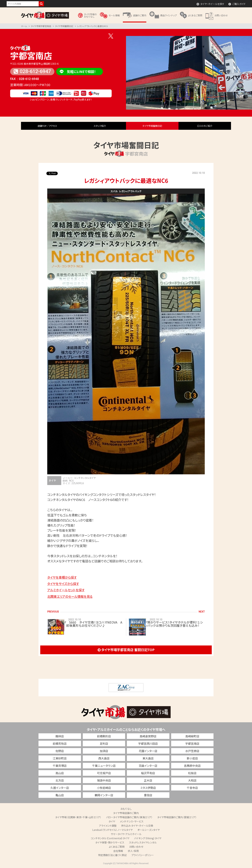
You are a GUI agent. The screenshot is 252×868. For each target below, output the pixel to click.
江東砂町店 (60, 758)
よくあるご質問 (117, 847)
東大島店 (148, 758)
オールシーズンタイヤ (149, 830)
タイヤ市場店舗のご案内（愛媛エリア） (177, 817)
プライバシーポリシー (143, 855)
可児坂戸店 (104, 773)
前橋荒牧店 (60, 743)
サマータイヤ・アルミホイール (126, 834)
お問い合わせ (136, 847)
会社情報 (118, 851)
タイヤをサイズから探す (63, 584)
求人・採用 (133, 851)
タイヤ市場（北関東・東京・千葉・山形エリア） (78, 817)
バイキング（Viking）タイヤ (148, 838)
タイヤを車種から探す (62, 577)
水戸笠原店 (192, 751)
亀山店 (60, 795)
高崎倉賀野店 (148, 736)
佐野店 (60, 751)
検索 (41, 4)
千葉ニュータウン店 (104, 766)
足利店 (104, 743)
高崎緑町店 (192, 736)
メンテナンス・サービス (132, 821)
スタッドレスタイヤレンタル (143, 842)
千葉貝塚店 (60, 766)
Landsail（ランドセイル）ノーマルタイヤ (112, 830)
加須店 (104, 751)
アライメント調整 (108, 826)
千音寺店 (192, 788)
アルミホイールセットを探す (66, 590)
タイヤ (112, 821)
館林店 (60, 736)
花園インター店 (148, 751)
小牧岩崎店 (104, 788)
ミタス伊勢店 (148, 788)
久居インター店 (60, 788)
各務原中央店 (192, 766)
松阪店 (192, 773)
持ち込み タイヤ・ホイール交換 (137, 826)
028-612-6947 (32, 71)
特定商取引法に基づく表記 (112, 855)
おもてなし (126, 809)
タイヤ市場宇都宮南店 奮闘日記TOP (126, 650)
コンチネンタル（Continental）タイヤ (110, 838)
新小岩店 (192, 758)
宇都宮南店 (31, 55)
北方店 (60, 780)
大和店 (192, 780)
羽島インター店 (148, 766)
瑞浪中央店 (104, 780)
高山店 (60, 773)
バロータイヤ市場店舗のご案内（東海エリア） (129, 817)
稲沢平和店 (148, 773)
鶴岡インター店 (104, 795)
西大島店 (104, 758)
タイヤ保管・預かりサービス (110, 842)
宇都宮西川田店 (148, 743)
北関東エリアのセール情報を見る (70, 596)
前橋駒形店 (104, 736)
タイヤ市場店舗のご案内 (126, 813)
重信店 (148, 795)
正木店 (148, 780)
